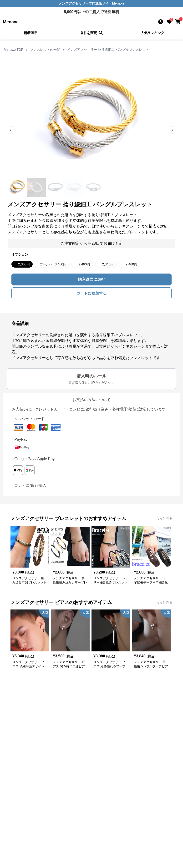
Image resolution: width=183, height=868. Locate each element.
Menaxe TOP (14, 50)
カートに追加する (91, 293)
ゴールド (53, 264)
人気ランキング (152, 33)
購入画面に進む (91, 279)
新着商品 (30, 33)
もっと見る (164, 518)
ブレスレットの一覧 (45, 50)
